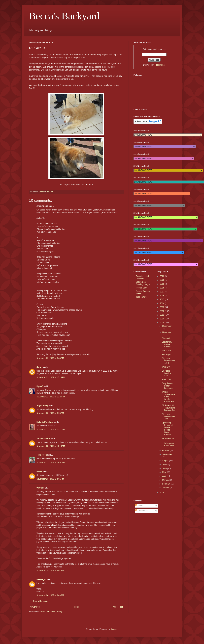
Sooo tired (166, 380)
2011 (162, 315)
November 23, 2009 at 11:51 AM (51, 463)
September (167, 454)
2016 (162, 296)
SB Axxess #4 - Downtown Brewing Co (168, 408)
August (166, 461)
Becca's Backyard (64, 16)
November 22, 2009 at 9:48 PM (50, 358)
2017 (162, 292)
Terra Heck (42, 455)
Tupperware (141, 297)
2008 (162, 493)
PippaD (40, 386)
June (165, 468)
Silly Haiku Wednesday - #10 (168, 361)
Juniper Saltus (43, 438)
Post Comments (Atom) (51, 612)
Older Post (118, 607)
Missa (39, 471)
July (164, 464)
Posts (139, 506)
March (165, 480)
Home (77, 607)
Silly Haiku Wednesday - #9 (168, 417)
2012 (162, 311)
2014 (162, 303)
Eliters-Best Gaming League (143, 283)
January (166, 488)
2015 (162, 299)
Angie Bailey (42, 406)
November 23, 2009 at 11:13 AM (51, 446)
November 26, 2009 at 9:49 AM (50, 595)
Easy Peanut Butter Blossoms (167, 386)
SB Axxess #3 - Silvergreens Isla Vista (168, 442)
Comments (141, 511)
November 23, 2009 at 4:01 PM (50, 479)
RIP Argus (166, 355)
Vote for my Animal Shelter (167, 344)
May (164, 472)
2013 (162, 307)
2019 (162, 284)
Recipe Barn (141, 288)
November (167, 332)
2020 (162, 280)
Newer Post (35, 607)
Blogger (114, 629)
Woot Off (166, 367)
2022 (162, 276)
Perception (166, 351)
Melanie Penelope (45, 422)
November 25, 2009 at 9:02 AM (50, 570)
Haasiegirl (41, 579)
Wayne (40, 488)
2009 (162, 323)
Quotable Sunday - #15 (167, 373)
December (167, 326)
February (166, 484)
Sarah (39, 367)
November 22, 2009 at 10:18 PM (51, 377)
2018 (162, 288)
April (164, 476)
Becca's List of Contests (142, 277)
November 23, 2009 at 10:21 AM (51, 430)
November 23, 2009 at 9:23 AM (50, 413)
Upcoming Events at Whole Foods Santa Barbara (167, 429)
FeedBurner (160, 65)
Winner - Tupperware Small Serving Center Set (168, 397)
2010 (162, 319)
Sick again (166, 338)
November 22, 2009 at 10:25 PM (51, 397)
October (166, 451)
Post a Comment (41, 601)
